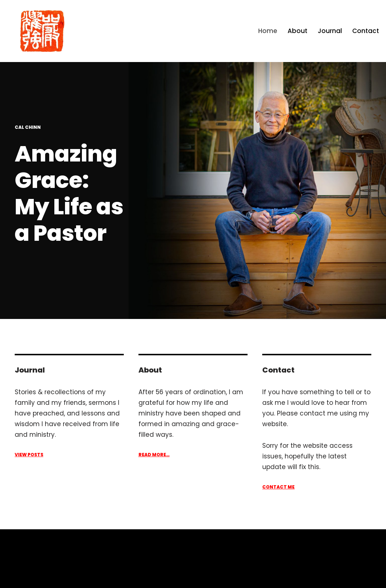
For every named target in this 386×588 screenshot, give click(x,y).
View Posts (29, 455)
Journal (330, 31)
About (297, 31)
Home (268, 31)
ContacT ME (278, 487)
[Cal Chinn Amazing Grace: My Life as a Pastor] (42, 31)
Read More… (154, 455)
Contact (366, 31)
